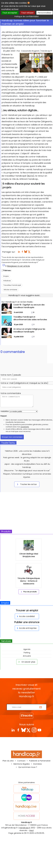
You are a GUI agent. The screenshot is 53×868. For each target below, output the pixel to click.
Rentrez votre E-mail (27, 702)
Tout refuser (27, 13)
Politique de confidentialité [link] (27, 16)
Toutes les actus (26, 484)
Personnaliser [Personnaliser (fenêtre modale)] (45, 13)
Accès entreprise (26, 628)
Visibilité (5, 411)
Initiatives (7, 281)
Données (38, 764)
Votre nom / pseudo (11, 375)
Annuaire (27, 656)
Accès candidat (25, 616)
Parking (27, 653)
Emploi (6, 276)
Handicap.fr (25, 828)
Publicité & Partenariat (40, 761)
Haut (32, 830)
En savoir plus (26, 662)
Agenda (27, 649)
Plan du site (8, 761)
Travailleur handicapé (12, 285)
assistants (25, 427)
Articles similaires (10, 290)
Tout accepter (10, 13)
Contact (21, 761)
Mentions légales (22, 764)
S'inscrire (27, 716)
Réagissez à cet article (18, 266)
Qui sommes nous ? (28, 767)
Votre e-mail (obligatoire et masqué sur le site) (24, 383)
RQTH (30, 176)
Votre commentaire (11, 393)
